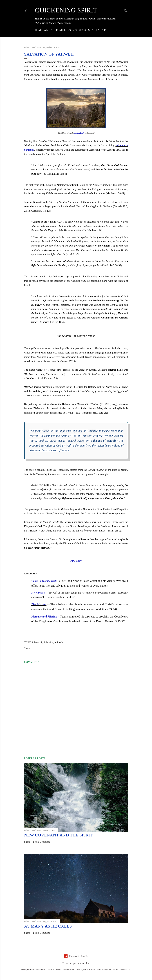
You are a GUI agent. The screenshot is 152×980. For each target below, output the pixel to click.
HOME (39, 30)
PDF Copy (76, 561)
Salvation (49, 642)
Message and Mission (44, 617)
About (48, 30)
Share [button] (27, 648)
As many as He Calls (48, 926)
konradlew (85, 963)
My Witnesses (38, 593)
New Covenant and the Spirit (58, 835)
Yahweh (59, 642)
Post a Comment (41, 842)
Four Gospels (77, 30)
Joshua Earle (79, 133)
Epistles (101, 30)
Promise (60, 30)
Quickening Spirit (66, 10)
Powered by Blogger (76, 956)
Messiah (38, 642)
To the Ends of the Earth (44, 581)
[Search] (126, 10)
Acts (91, 30)
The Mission (39, 604)
